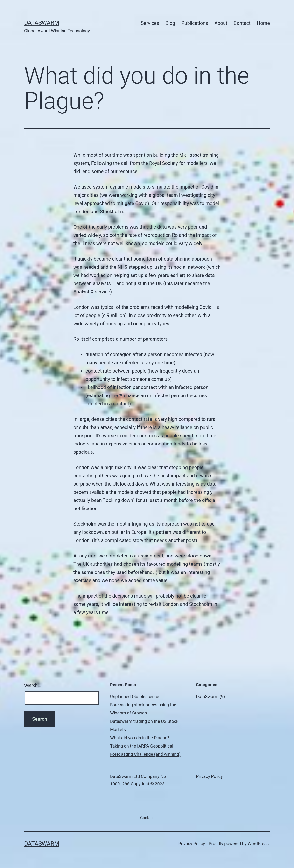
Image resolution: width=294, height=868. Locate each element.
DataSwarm (42, 23)
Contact (242, 23)
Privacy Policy (192, 843)
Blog (170, 23)
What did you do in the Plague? (140, 738)
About (221, 23)
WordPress (258, 843)
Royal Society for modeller (177, 163)
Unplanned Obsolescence (135, 696)
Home (263, 23)
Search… (32, 685)
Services (150, 23)
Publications (195, 23)
